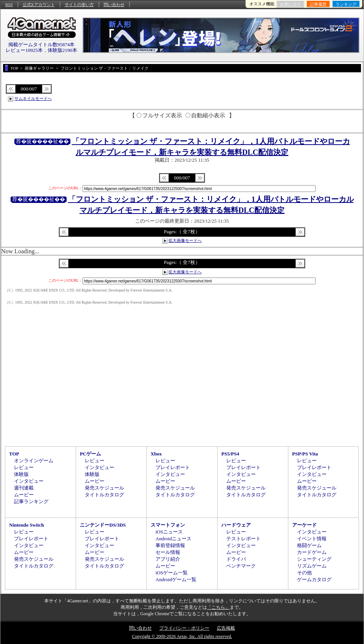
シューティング (314, 559)
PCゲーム (90, 454)
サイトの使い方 (79, 5)
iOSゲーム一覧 (172, 573)
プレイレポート (173, 467)
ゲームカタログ (314, 579)
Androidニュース (173, 539)
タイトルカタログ (104, 495)
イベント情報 (312, 539)
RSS (9, 5)
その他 (304, 573)
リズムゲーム (312, 566)
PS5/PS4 (230, 454)
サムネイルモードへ (33, 98)
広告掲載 (226, 628)
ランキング (346, 4)
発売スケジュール (104, 488)
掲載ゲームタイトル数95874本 (42, 44)
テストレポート (243, 539)
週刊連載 (24, 488)
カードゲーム (312, 552)
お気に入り (290, 4)
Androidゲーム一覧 (176, 579)
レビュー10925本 (24, 50)
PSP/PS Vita (305, 454)
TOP (14, 454)
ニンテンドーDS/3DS (103, 525)
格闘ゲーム (309, 545)
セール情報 (168, 552)
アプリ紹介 (168, 559)
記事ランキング (31, 501)
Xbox (156, 454)
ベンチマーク (241, 566)
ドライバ (236, 559)
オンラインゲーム (34, 461)
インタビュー (29, 481)
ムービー (24, 495)
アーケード (304, 525)
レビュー (24, 467)
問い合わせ (114, 5)
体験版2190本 (62, 50)
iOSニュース (169, 532)
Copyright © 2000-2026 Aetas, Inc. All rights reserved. (182, 636)
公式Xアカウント (39, 5)
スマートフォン (168, 525)
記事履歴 (318, 4)
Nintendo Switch (26, 525)
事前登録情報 (170, 545)
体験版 (21, 474)
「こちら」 (218, 607)
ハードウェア (236, 525)
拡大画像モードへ (185, 240)
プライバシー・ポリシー (184, 628)
